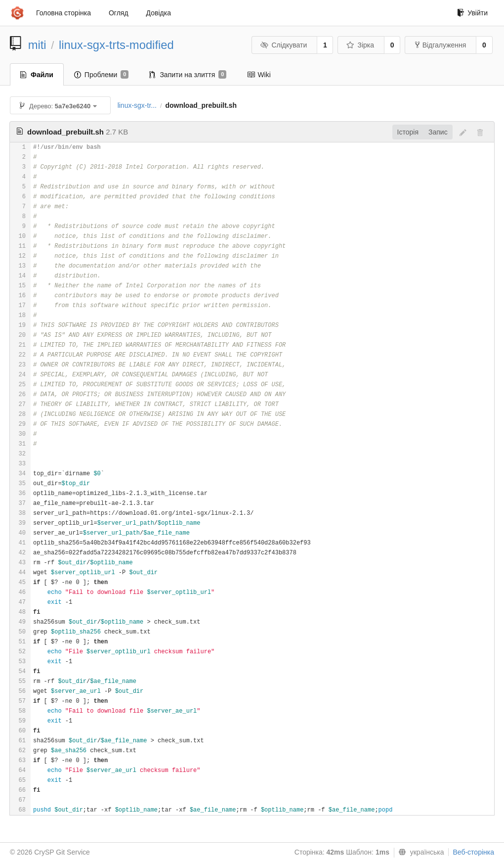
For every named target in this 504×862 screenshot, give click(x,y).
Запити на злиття (188, 75)
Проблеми (102, 75)
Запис (438, 132)
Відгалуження (441, 45)
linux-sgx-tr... (137, 105)
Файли (37, 75)
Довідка (159, 13)
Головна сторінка (63, 13)
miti (37, 45)
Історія (408, 132)
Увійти (472, 13)
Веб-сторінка (473, 852)
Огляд (119, 13)
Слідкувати (284, 45)
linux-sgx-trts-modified (116, 45)
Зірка (360, 45)
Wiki (259, 75)
